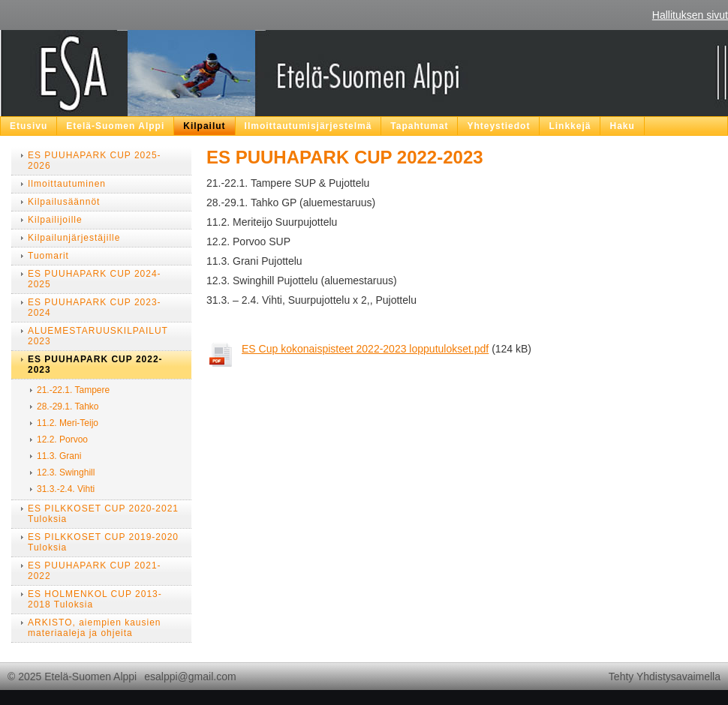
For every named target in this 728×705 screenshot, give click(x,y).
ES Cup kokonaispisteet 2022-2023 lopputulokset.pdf (365, 349)
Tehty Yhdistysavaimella (665, 676)
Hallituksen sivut (690, 15)
